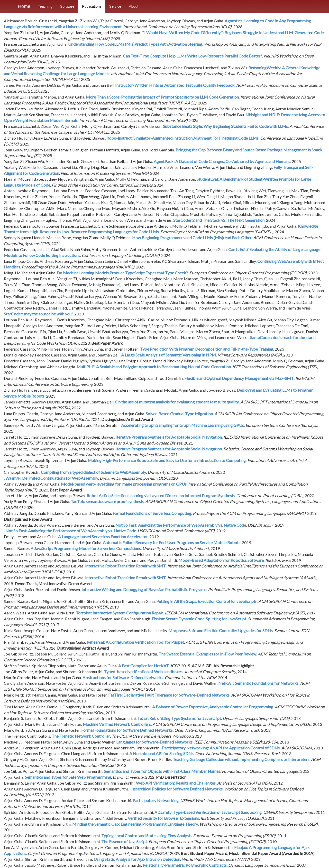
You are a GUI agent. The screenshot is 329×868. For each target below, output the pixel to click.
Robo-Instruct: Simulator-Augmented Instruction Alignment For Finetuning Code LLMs (182, 138)
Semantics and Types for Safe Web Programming (68, 777)
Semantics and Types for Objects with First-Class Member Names (162, 771)
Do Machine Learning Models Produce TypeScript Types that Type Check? (122, 273)
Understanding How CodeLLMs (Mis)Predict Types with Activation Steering (135, 44)
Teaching (45, 6)
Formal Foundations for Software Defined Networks (127, 730)
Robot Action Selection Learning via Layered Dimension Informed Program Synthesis (161, 495)
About (134, 6)
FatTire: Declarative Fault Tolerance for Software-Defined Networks (169, 695)
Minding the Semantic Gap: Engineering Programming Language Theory (135, 824)
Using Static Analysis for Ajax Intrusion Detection (137, 859)
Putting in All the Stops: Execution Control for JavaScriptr (207, 601)
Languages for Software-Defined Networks (154, 742)
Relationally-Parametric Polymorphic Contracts (185, 865)
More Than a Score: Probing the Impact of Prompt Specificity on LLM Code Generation (162, 97)
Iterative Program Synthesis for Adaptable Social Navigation (169, 437)
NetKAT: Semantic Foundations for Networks (258, 683)
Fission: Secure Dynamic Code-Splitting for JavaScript (199, 619)
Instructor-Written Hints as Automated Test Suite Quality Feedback (175, 85)
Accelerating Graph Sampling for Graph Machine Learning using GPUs (182, 425)
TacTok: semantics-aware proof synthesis (107, 501)
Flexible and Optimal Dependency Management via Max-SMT (239, 378)
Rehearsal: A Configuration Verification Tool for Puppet (135, 642)
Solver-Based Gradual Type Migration (179, 414)
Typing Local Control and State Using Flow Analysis (146, 836)
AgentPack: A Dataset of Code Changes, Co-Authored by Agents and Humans (222, 161)
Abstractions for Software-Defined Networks (123, 677)
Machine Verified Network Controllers (117, 724)
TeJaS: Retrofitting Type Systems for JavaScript (179, 718)
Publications (92, 6)
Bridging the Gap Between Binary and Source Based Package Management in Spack (249, 150)
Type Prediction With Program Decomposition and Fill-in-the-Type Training (207, 349)
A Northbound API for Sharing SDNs (161, 753)
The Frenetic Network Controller (81, 736)
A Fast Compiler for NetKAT (144, 666)
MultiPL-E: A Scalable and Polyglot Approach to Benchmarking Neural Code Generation (154, 367)
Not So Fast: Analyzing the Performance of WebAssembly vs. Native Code (181, 525)
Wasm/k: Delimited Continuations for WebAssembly (52, 478)
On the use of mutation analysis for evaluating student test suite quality (177, 402)
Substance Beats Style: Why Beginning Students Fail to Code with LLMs (225, 126)
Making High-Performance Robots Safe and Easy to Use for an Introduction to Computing (167, 460)
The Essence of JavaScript (124, 841)
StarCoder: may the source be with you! (38, 314)
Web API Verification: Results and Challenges (176, 783)
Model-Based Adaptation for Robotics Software (221, 560)
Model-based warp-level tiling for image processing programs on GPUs (124, 484)
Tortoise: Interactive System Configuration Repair (120, 613)
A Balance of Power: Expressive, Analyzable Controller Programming (213, 707)
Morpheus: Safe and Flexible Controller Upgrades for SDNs (221, 630)
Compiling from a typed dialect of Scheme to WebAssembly (93, 472)
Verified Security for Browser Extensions (163, 818)
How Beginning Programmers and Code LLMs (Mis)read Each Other (192, 238)
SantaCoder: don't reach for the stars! (283, 337)
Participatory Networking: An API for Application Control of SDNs (221, 748)
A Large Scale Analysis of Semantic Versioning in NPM (168, 355)
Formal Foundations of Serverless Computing (152, 513)
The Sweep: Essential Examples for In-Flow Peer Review (207, 654)
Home (24, 6)
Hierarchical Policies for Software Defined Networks (176, 789)
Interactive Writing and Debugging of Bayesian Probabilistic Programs (144, 589)
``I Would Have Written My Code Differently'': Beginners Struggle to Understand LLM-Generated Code (233, 32)
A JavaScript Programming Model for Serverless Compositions (86, 548)
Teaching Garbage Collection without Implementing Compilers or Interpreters (241, 759)
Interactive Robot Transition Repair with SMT (125, 566)
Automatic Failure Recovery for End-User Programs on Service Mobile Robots (172, 542)
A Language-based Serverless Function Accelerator (103, 537)
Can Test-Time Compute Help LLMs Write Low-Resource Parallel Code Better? (193, 56)
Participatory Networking (156, 800)
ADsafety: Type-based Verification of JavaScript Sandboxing (208, 812)
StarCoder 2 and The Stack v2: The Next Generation (219, 220)
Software (67, 6)
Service (115, 6)
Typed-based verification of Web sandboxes (143, 672)
